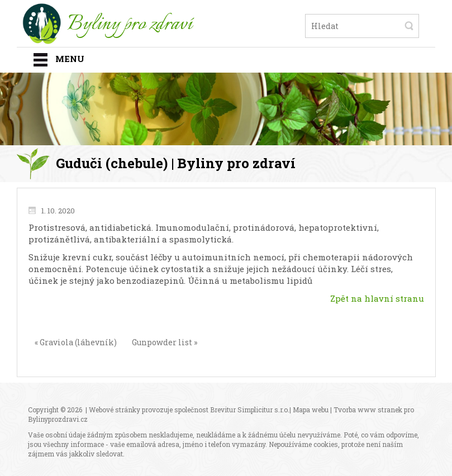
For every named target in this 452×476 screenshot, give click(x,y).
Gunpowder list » (165, 342)
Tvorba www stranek (368, 410)
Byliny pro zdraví (130, 25)
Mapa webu (311, 410)
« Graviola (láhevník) (76, 342)
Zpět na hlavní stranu (377, 298)
